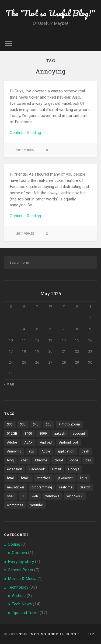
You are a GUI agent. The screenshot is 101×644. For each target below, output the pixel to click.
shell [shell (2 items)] (11, 496)
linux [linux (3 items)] (83, 478)
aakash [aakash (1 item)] (60, 434)
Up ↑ (93, 634)
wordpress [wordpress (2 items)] (15, 505)
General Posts (20, 570)
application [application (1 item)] (66, 451)
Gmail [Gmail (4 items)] (56, 469)
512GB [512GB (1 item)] (12, 434)
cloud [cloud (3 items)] (59, 460)
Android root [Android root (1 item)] (69, 442)
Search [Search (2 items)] (85, 487)
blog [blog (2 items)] (10, 460)
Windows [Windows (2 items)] (52, 496)
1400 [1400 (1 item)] (28, 434)
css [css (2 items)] (88, 460)
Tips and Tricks (25, 613)
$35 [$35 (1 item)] (23, 424)
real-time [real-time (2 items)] (66, 487)
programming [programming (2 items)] (42, 487)
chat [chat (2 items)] (24, 460)
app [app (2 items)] (31, 451)
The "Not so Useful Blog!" (50, 13)
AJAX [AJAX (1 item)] (28, 442)
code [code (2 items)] (74, 460)
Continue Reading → (28, 133)
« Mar (9, 384)
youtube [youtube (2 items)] (37, 505)
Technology (18, 587)
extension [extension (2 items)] (15, 469)
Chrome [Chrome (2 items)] (41, 460)
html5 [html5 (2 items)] (25, 478)
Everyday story (21, 562)
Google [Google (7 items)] (74, 469)
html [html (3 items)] (10, 478)
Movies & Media (22, 579)
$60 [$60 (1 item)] (49, 424)
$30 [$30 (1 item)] (10, 424)
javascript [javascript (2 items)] (65, 478)
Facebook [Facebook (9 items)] (37, 469)
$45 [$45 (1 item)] (36, 424)
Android (19, 596)
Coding (14, 544)
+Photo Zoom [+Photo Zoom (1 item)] (69, 424)
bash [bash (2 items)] (85, 451)
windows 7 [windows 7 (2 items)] (75, 496)
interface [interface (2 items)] (44, 478)
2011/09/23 (25, 234)
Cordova (19, 553)
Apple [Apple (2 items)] (46, 451)
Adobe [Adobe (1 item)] (12, 442)
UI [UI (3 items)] (23, 496)
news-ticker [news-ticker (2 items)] (16, 487)
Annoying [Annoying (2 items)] (14, 451)
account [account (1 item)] (79, 434)
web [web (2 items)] (35, 496)
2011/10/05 (25, 150)
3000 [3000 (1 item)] (43, 434)
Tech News (22, 604)
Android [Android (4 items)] (46, 442)
